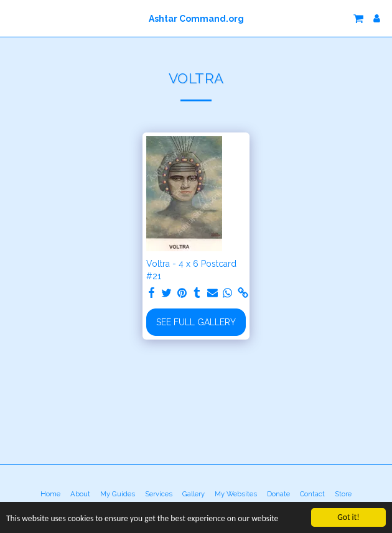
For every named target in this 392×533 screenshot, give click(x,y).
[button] (14, 18)
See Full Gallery (196, 322)
